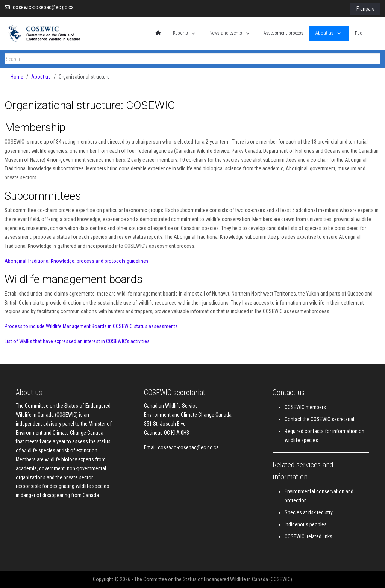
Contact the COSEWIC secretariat (320, 419)
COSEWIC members (305, 407)
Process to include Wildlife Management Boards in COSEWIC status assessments (91, 326)
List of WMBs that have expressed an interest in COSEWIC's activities (77, 341)
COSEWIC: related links (308, 536)
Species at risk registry (309, 512)
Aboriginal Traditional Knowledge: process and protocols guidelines (77, 261)
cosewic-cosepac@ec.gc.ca (43, 7)
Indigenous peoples (306, 524)
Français (365, 9)
